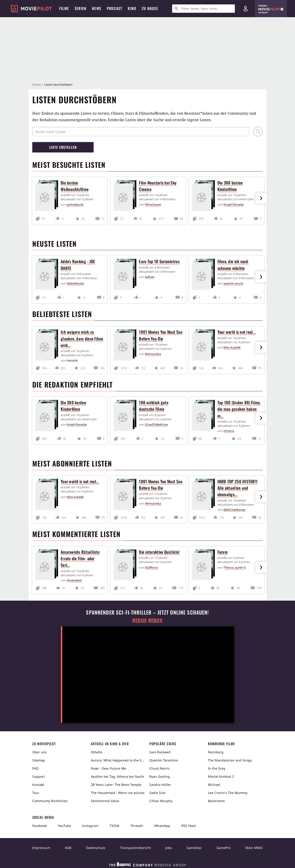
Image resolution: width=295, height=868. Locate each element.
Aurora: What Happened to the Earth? (118, 760)
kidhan (150, 277)
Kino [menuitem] (132, 8)
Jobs (169, 848)
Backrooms (216, 801)
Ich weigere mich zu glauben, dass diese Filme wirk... (82, 338)
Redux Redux (147, 620)
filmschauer (153, 204)
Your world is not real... (237, 332)
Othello (97, 752)
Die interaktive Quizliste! (159, 552)
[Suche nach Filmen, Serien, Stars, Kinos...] (203, 9)
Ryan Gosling (160, 776)
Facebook (39, 826)
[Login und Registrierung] (246, 9)
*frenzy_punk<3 (234, 567)
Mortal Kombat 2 (221, 776)
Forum (223, 552)
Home (37, 84)
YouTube (64, 826)
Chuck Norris (159, 768)
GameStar (194, 848)
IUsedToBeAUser (157, 424)
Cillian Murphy (161, 801)
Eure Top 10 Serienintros (159, 261)
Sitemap (39, 760)
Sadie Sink (157, 793)
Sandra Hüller (160, 785)
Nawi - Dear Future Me (108, 768)
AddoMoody (75, 283)
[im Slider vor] (261, 198)
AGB (68, 848)
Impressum (41, 848)
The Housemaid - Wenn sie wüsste (118, 793)
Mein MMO (254, 848)
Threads (137, 826)
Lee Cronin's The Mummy (228, 793)
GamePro (224, 848)
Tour (36, 793)
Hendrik (72, 360)
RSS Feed (188, 826)
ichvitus (229, 431)
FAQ (35, 768)
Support (39, 776)
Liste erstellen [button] (63, 147)
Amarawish (74, 580)
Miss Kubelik (232, 347)
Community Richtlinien (50, 801)
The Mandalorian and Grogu (230, 760)
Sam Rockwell (160, 752)
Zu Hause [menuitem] (150, 8)
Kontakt (38, 785)
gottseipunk (75, 204)
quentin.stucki (233, 283)
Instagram (90, 826)
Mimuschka (153, 354)
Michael (214, 785)
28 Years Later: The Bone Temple (116, 785)
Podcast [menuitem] (115, 8)
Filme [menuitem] (64, 8)
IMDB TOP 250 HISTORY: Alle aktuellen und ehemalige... (238, 488)
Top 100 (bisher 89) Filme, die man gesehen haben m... (239, 409)
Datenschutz (96, 848)
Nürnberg (216, 752)
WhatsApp (162, 826)
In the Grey (217, 768)
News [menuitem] (97, 8)
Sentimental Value (105, 801)
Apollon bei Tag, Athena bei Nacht (117, 776)
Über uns (39, 752)
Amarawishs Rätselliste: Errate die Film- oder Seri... (80, 558)
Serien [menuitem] (80, 8)
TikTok (114, 826)
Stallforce (151, 567)
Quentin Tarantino (164, 760)
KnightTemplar (234, 204)
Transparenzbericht (135, 848)
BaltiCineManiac (234, 510)
